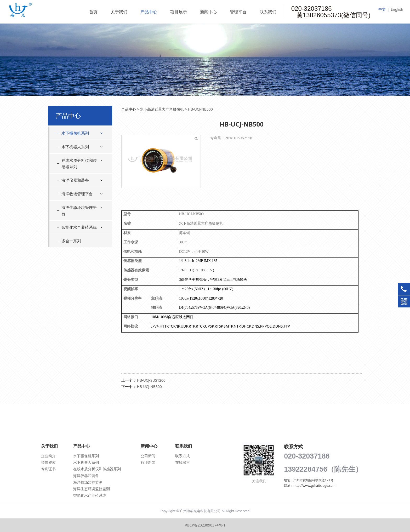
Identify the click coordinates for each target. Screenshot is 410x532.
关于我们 (119, 12)
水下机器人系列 (75, 230)
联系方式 (183, 456)
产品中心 (149, 12)
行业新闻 (148, 462)
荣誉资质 (48, 462)
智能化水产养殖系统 (79, 310)
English (397, 9)
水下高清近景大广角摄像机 (82, 149)
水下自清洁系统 (78, 207)
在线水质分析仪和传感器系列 (79, 247)
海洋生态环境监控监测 (92, 489)
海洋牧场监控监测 (88, 482)
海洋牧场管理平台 (77, 277)
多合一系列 (71, 324)
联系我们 (268, 12)
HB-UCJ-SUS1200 (151, 380)
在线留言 (183, 462)
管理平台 (238, 12)
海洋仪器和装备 (75, 263)
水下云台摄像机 (78, 171)
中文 (382, 9)
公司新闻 (148, 456)
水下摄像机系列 (75, 133)
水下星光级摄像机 (80, 161)
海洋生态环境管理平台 (79, 294)
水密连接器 (75, 217)
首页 (93, 12)
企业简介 (48, 456)
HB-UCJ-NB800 (149, 387)
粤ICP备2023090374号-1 (205, 525)
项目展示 (179, 12)
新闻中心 (208, 12)
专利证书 (48, 469)
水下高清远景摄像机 (82, 180)
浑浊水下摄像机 (78, 189)
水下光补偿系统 (78, 198)
